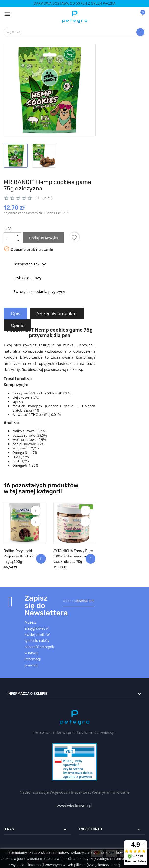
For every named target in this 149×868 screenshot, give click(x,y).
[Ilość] (10, 238)
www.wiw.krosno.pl (74, 806)
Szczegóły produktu (57, 313)
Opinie (18, 325)
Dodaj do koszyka (44, 238)
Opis (16, 313)
